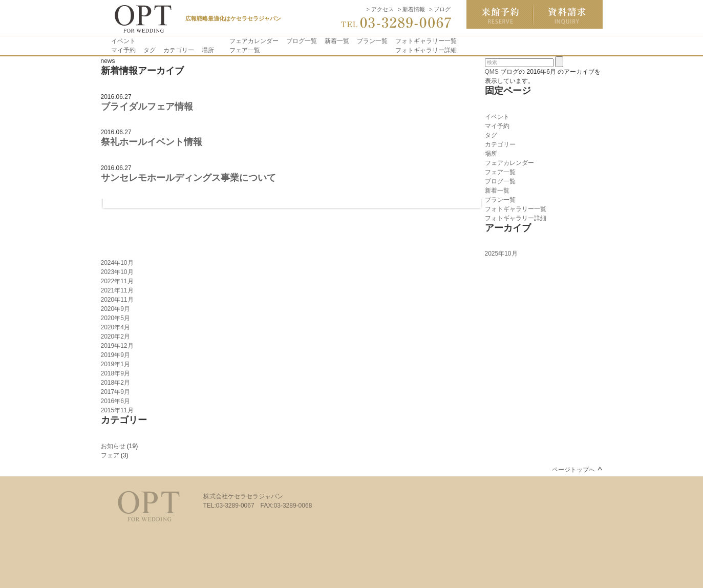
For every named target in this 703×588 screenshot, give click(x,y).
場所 (208, 50)
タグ (150, 50)
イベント (123, 41)
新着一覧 (337, 41)
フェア (110, 455)
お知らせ (113, 446)
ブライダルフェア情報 (147, 107)
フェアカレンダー (254, 41)
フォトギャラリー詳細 (426, 50)
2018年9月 (115, 373)
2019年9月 (115, 355)
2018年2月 (115, 383)
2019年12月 (117, 346)
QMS (492, 72)
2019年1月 (115, 364)
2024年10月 (117, 263)
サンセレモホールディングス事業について (188, 178)
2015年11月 (117, 410)
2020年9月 (115, 309)
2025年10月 (501, 254)
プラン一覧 (372, 41)
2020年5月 (115, 318)
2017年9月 (115, 392)
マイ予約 (123, 50)
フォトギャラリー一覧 (426, 41)
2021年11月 (117, 290)
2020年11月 (117, 300)
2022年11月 (117, 281)
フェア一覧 (245, 50)
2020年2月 (115, 337)
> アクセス (380, 9)
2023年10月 (117, 272)
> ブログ (440, 9)
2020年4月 (115, 327)
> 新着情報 (411, 9)
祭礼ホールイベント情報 (152, 142)
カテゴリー (179, 50)
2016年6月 (115, 401)
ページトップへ (573, 470)
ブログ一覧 (302, 41)
